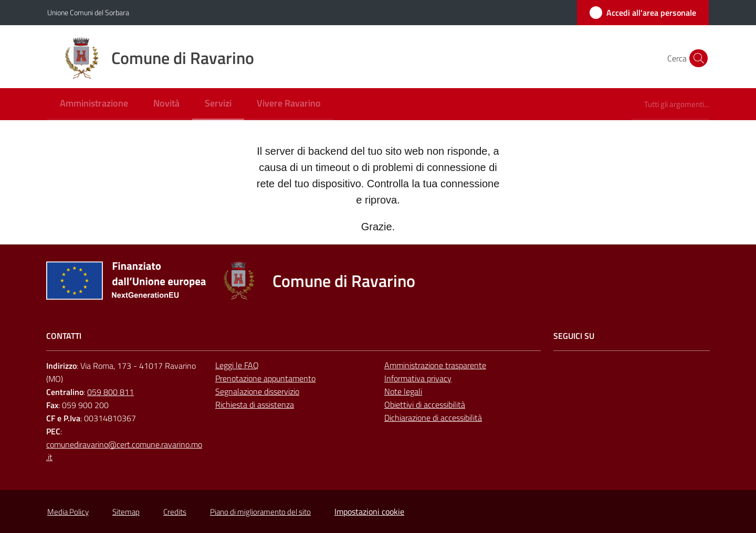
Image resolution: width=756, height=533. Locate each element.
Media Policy (68, 512)
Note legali (403, 391)
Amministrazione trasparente (435, 365)
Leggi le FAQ (237, 365)
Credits (175, 512)
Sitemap (126, 512)
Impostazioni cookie (369, 511)
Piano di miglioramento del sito (260, 512)
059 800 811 (111, 392)
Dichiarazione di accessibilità (433, 418)
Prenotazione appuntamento (265, 378)
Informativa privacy (418, 378)
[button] (696, 58)
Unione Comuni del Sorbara (88, 12)
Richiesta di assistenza (255, 404)
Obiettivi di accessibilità (425, 404)
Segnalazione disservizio (257, 391)
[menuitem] (94, 104)
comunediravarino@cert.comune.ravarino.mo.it (124, 451)
